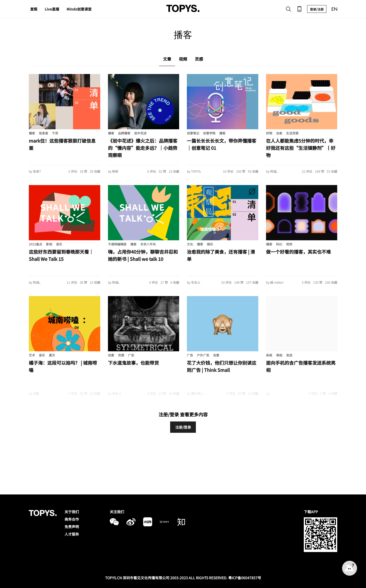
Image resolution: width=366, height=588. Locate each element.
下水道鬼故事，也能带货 (133, 363)
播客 (32, 133)
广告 (131, 355)
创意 (111, 355)
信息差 (43, 133)
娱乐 (210, 244)
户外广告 (203, 355)
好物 (269, 133)
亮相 (279, 355)
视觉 (289, 244)
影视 (49, 244)
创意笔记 (193, 133)
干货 (55, 133)
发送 (289, 355)
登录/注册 (317, 9)
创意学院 (209, 133)
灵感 (121, 355)
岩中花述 (140, 133)
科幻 (279, 244)
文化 (190, 244)
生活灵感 (292, 133)
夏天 (52, 355)
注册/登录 (183, 427)
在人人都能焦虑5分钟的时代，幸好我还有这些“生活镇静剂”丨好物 (301, 148)
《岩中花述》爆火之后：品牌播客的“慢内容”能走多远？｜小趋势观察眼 (143, 148)
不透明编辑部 (117, 244)
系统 (269, 355)
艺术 (32, 355)
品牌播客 (124, 133)
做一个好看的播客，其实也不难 (298, 252)
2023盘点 (35, 244)
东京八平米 (148, 244)
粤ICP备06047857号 (245, 578)
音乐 (59, 244)
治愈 (279, 133)
